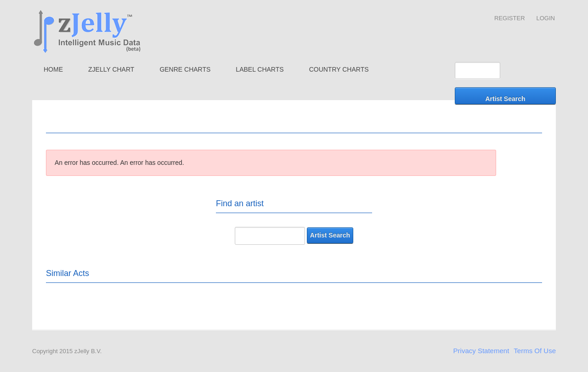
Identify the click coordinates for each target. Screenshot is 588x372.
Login (546, 18)
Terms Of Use (535, 351)
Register (509, 18)
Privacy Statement (481, 351)
